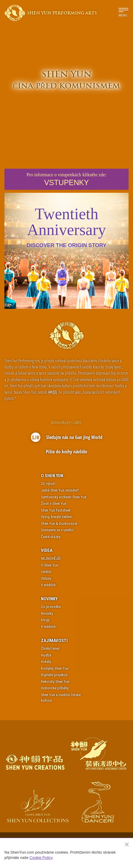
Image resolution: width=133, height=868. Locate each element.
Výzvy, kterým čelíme (56, 517)
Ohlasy (46, 578)
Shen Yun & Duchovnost (59, 523)
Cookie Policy (41, 858)
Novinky (49, 599)
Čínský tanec (50, 648)
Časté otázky (51, 537)
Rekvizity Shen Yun (55, 682)
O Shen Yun (52, 476)
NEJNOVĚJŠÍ (51, 558)
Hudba (46, 655)
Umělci (46, 572)
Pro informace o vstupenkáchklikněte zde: (66, 180)
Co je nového (51, 607)
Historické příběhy (55, 688)
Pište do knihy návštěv (66, 452)
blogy (45, 620)
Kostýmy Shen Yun (55, 668)
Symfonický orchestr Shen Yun (64, 497)
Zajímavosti (54, 641)
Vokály (46, 662)
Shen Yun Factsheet (56, 510)
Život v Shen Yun (54, 503)
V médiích (48, 585)
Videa (47, 550)
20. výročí (48, 484)
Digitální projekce (54, 675)
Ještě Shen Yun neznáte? (60, 490)
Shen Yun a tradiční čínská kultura (61, 698)
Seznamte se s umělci (57, 530)
